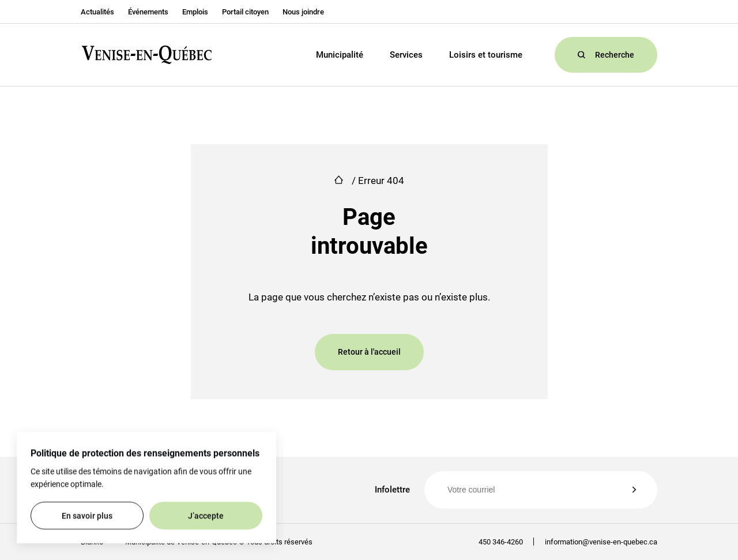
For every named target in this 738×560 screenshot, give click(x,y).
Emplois (195, 12)
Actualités (97, 12)
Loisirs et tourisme (486, 55)
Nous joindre (303, 12)
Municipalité (340, 55)
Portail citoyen (245, 12)
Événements (148, 12)
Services (406, 55)
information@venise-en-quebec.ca (595, 542)
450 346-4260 (501, 542)
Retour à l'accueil (369, 352)
